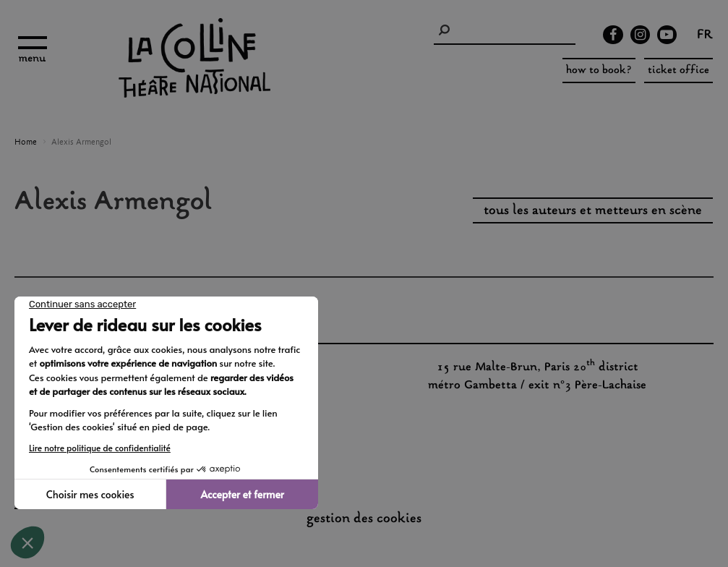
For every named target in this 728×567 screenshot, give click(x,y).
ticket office (678, 71)
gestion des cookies (364, 519)
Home (26, 142)
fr (705, 36)
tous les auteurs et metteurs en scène (593, 211)
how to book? (599, 71)
